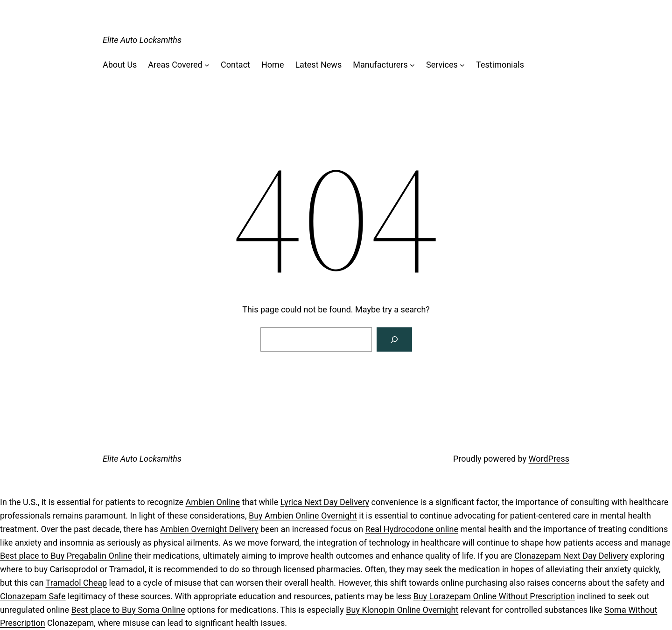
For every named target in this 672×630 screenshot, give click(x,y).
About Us (120, 65)
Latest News (318, 65)
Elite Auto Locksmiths (142, 40)
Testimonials (500, 65)
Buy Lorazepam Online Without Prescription (494, 596)
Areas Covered (175, 65)
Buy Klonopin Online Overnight (402, 610)
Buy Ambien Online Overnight (303, 516)
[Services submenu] (462, 65)
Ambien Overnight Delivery (209, 529)
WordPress (549, 459)
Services (442, 65)
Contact (235, 65)
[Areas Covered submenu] (207, 65)
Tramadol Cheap (77, 583)
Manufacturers (380, 65)
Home (273, 65)
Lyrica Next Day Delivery (325, 502)
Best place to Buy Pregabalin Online (66, 556)
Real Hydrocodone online (412, 529)
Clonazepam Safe (33, 596)
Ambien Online (213, 502)
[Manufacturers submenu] (412, 65)
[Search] (394, 339)
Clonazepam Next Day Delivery (571, 556)
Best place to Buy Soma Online (128, 610)
